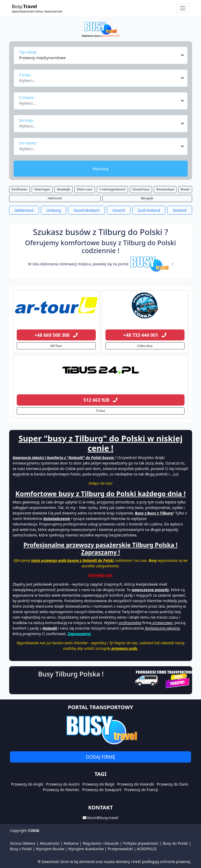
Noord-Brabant (86, 210)
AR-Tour (56, 346)
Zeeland (180, 210)
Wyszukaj (100, 169)
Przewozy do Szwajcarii (102, 790)
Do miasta (28, 143)
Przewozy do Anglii (27, 784)
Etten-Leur (85, 189)
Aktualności (49, 843)
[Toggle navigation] (183, 8)
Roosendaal (165, 189)
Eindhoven (19, 189)
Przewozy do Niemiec (61, 790)
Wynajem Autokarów (86, 849)
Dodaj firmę (100, 757)
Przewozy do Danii (172, 784)
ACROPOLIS (147, 849)
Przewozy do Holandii (136, 784)
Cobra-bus (145, 346)
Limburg (54, 210)
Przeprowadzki (120, 849)
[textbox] (99, 79)
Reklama (71, 843)
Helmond (55, 198)
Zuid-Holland (149, 210)
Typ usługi (28, 52)
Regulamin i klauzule (101, 843)
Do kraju (26, 120)
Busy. (37, 8)
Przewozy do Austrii (63, 784)
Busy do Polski (175, 843)
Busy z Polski (21, 849)
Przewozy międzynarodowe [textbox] (42, 58)
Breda (185, 189)
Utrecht (119, 210)
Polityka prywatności (141, 843)
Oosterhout (141, 189)
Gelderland (24, 210)
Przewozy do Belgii (98, 784)
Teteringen (42, 189)
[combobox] (102, 55)
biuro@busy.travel (103, 818)
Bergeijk (147, 198)
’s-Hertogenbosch (112, 189)
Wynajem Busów (50, 849)
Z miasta (26, 97)
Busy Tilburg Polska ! (71, 674)
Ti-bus (101, 411)
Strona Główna (23, 843)
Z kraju (25, 75)
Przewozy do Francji (141, 790)
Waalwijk (63, 189)
